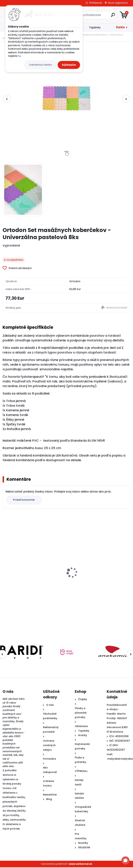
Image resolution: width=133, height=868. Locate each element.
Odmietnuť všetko (40, 65)
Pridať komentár (25, 500)
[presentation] (7, 99)
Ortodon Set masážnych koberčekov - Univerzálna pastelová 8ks (30, 587)
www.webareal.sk (81, 865)
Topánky (95, 27)
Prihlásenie (96, 3)
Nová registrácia (118, 3)
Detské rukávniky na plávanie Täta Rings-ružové (98, 575)
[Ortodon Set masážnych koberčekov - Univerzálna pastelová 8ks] (66, 99)
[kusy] (81, 605)
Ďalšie (120, 27)
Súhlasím (69, 65)
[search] (108, 16)
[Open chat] (125, 860)
